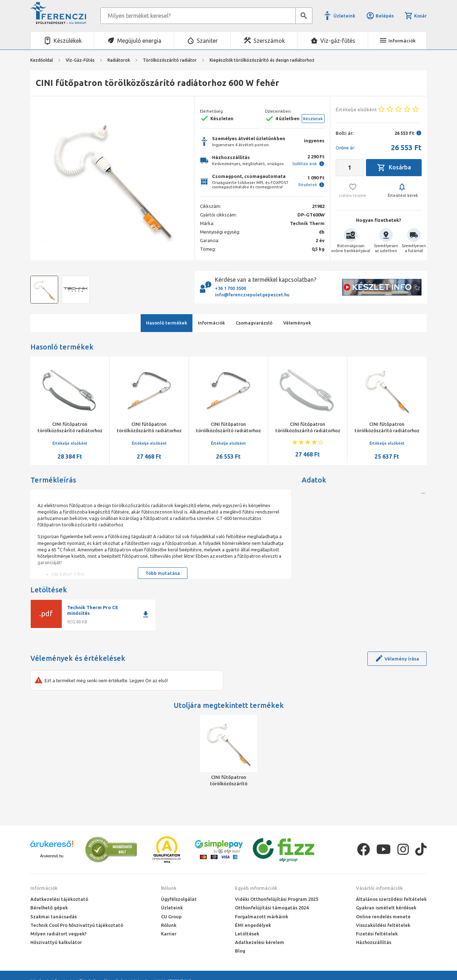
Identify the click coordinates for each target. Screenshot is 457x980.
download (146, 614)
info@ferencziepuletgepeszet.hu (252, 295)
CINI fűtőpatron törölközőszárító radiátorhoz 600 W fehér (229, 781)
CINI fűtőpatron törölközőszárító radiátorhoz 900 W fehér (308, 430)
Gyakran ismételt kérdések (386, 908)
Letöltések (247, 934)
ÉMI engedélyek (253, 925)
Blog (240, 951)
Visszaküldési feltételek (383, 925)
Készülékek (68, 41)
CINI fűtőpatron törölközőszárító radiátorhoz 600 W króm (149, 430)
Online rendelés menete (383, 917)
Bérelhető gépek (49, 908)
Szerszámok (269, 41)
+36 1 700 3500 (230, 288)
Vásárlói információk (379, 888)
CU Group (171, 917)
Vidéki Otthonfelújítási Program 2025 (277, 899)
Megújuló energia (139, 41)
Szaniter (207, 41)
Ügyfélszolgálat (179, 899)
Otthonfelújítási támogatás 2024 (272, 908)
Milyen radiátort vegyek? (59, 934)
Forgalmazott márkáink (262, 917)
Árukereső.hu (52, 856)
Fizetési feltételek (377, 934)
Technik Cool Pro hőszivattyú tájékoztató (77, 925)
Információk (44, 888)
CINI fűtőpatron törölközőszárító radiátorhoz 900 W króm (70, 430)
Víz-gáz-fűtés (338, 41)
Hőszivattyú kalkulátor (56, 942)
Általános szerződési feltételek (391, 899)
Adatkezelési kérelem (260, 942)
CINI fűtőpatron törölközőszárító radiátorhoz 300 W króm (228, 430)
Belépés (380, 16)
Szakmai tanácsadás (54, 917)
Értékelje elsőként (70, 443)
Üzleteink (344, 16)
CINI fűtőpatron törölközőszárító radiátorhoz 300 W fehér (387, 430)
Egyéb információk (256, 888)
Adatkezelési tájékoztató (59, 899)
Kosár (416, 16)
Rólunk (169, 888)
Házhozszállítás (374, 942)
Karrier (169, 934)
